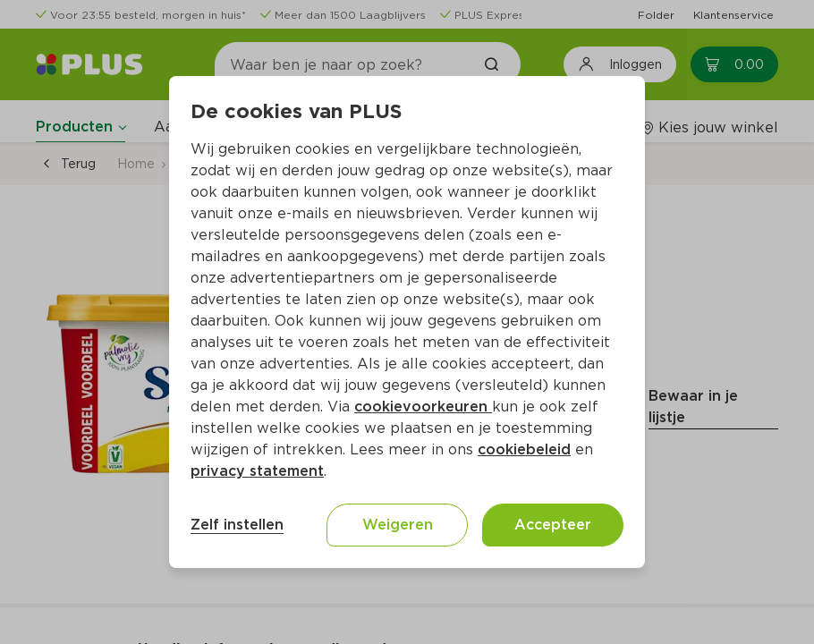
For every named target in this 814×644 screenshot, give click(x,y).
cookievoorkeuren (423, 407)
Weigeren (398, 525)
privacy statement (257, 471)
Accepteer (553, 525)
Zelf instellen (237, 525)
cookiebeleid (524, 449)
